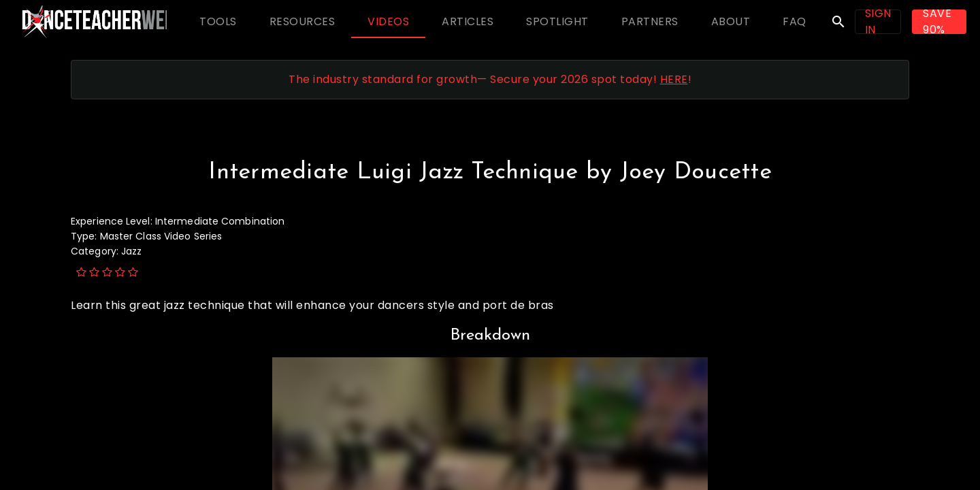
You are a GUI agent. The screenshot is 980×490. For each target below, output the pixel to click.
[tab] (218, 22)
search (838, 22)
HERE (674, 79)
